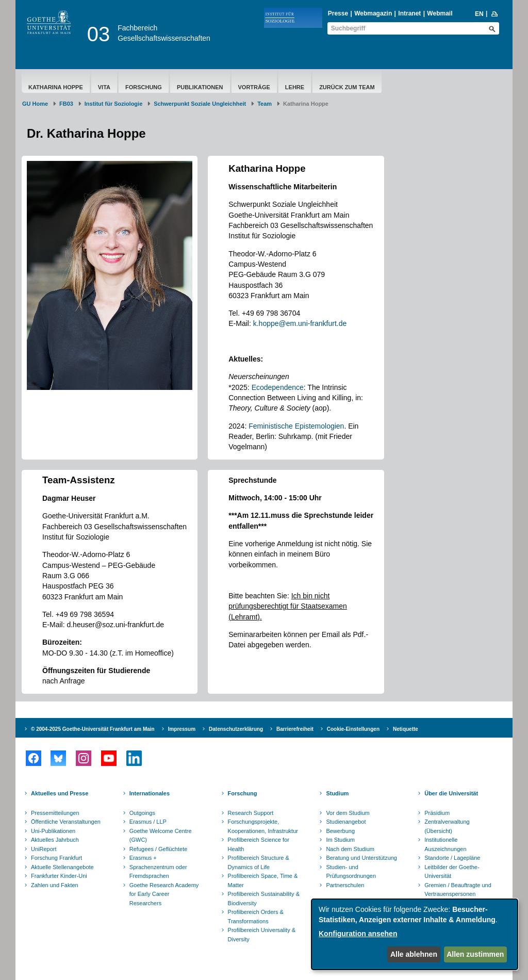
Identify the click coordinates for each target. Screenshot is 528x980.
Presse (338, 13)
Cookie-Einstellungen (353, 729)
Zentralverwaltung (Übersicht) (447, 826)
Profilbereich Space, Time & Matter (263, 880)
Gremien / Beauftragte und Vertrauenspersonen (458, 890)
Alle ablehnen (414, 954)
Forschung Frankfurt (56, 858)
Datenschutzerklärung (236, 729)
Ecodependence (278, 387)
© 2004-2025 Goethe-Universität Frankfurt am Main (93, 729)
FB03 (66, 104)
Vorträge (254, 87)
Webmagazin (373, 13)
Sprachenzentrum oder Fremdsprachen (158, 872)
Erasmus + (143, 858)
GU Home (35, 104)
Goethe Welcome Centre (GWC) (161, 836)
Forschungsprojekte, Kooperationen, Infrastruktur (263, 826)
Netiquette (406, 729)
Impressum (182, 729)
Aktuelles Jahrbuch (55, 840)
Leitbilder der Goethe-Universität (452, 872)
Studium (337, 793)
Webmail (440, 13)
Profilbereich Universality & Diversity (262, 935)
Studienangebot (346, 822)
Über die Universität (451, 793)
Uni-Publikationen (53, 831)
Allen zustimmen (475, 954)
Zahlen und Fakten (55, 885)
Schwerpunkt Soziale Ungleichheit (200, 104)
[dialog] (415, 934)
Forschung (144, 87)
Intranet (409, 13)
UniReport (44, 849)
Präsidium (437, 813)
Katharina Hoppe (56, 87)
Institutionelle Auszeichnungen (445, 844)
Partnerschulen (345, 885)
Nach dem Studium (350, 849)
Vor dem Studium (348, 813)
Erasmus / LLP (148, 822)
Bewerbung (340, 831)
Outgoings (142, 813)
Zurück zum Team (347, 87)
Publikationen (200, 87)
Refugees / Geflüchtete (159, 849)
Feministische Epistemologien (296, 426)
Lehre (295, 87)
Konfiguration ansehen (358, 934)
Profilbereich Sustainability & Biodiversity (264, 899)
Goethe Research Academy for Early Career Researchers (164, 894)
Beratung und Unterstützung (361, 858)
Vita (104, 87)
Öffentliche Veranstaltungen (66, 822)
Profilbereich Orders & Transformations (256, 917)
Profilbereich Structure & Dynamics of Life (259, 862)
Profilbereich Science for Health (259, 844)
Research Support (251, 813)
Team (265, 104)
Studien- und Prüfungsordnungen (351, 872)
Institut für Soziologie (113, 104)
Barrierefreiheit (295, 729)
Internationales (150, 793)
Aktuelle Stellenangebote (62, 867)
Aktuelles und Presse (60, 793)
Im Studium (340, 840)
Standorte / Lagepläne (452, 858)
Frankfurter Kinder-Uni (59, 876)
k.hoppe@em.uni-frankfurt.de (300, 323)
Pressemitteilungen (55, 813)
